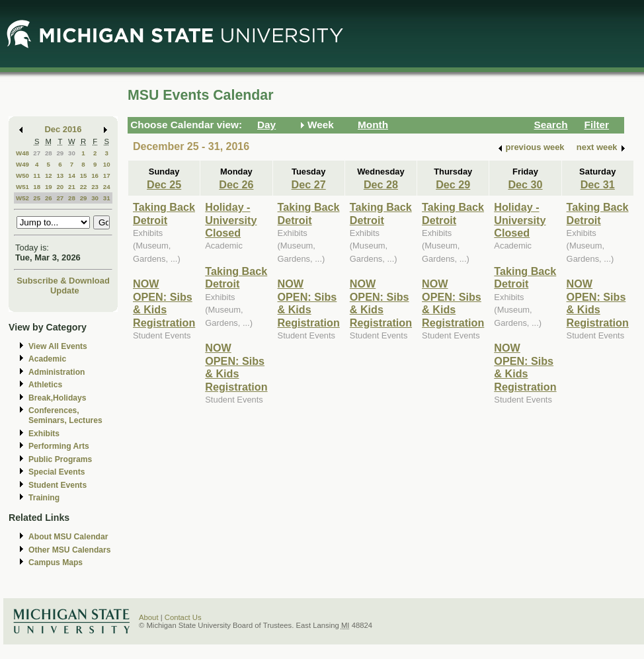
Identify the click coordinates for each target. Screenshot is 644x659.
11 (37, 175)
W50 (22, 175)
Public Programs (60, 459)
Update (65, 291)
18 (37, 187)
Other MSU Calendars (70, 550)
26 (49, 198)
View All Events (58, 346)
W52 (22, 198)
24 (107, 187)
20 (60, 187)
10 (107, 164)
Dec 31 (598, 184)
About (149, 617)
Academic (47, 359)
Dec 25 (164, 184)
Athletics (45, 385)
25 (37, 198)
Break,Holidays (58, 398)
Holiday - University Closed (231, 220)
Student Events (58, 485)
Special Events (57, 472)
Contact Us (183, 617)
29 (60, 153)
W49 (22, 164)
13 (60, 175)
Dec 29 (453, 184)
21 (72, 187)
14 (72, 175)
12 (49, 175)
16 (95, 175)
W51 (22, 187)
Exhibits (44, 434)
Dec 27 (309, 184)
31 (107, 198)
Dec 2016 (63, 129)
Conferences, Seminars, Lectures (65, 415)
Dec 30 (525, 184)
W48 (22, 153)
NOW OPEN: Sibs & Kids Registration (164, 303)
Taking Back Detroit (164, 213)
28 (49, 153)
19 (49, 187)
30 (72, 153)
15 (84, 175)
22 (84, 187)
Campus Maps (56, 562)
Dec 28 (381, 184)
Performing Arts (59, 446)
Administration (57, 372)
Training (44, 498)
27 (37, 153)
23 (95, 187)
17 (107, 175)
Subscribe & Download (63, 281)
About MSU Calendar (68, 537)
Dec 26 (236, 184)
